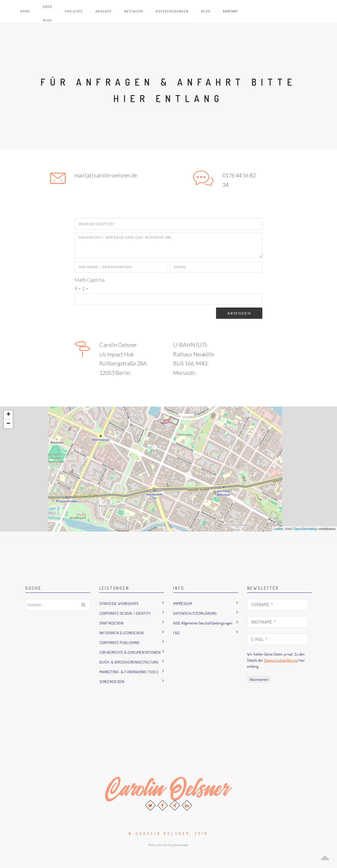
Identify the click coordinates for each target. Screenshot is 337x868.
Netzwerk (234, 11)
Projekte (180, 11)
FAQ (176, 633)
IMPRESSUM (183, 603)
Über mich (151, 11)
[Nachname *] (278, 622)
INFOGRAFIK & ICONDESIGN (121, 633)
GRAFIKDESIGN (111, 623)
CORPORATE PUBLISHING (119, 642)
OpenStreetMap (305, 529)
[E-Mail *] (278, 639)
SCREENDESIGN (112, 681)
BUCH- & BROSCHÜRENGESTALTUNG (129, 662)
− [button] (8, 424)
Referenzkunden (270, 11)
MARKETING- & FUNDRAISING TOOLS (129, 672)
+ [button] (8, 415)
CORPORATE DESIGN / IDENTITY (125, 613)
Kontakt (322, 11)
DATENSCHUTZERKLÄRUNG (195, 613)
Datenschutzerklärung (281, 660)
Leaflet (278, 529)
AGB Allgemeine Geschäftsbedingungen (203, 623)
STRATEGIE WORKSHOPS (119, 603)
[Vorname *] (278, 605)
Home (127, 11)
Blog (301, 11)
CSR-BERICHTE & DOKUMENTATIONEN (130, 652)
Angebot (206, 11)
